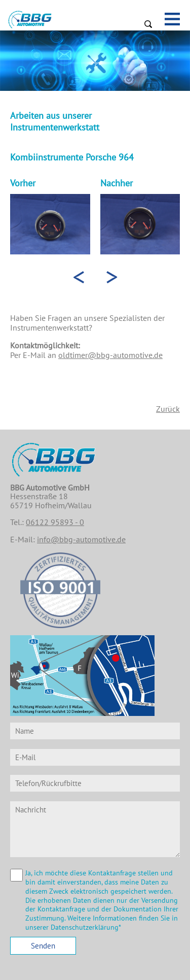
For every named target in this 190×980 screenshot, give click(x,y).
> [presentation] (112, 276)
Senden (43, 946)
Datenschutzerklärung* (86, 927)
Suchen (148, 24)
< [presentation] (79, 276)
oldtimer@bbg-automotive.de (110, 355)
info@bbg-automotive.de (81, 539)
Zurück (168, 409)
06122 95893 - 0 (55, 522)
